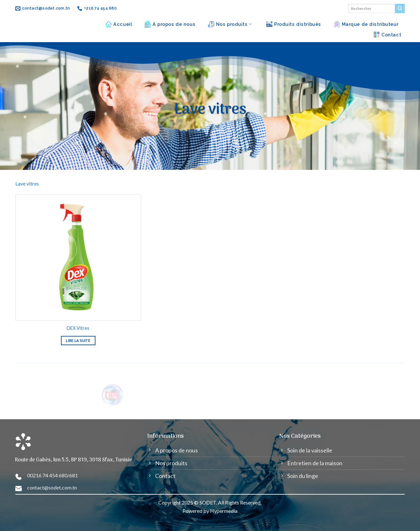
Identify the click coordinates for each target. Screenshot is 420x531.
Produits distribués (294, 24)
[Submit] (400, 9)
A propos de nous (170, 24)
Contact (387, 34)
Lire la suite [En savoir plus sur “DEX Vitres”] (78, 341)
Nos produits (230, 24)
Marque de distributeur (366, 24)
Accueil (119, 24)
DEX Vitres (78, 328)
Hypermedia (224, 511)
